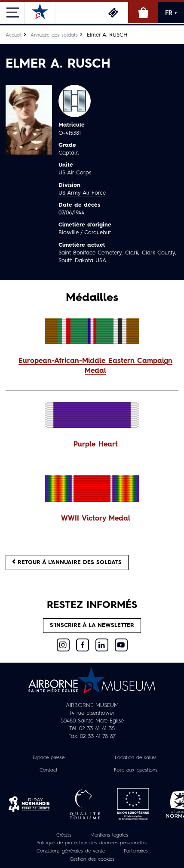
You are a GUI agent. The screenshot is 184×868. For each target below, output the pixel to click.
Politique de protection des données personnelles (92, 843)
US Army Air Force (82, 193)
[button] (92, 366)
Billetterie (113, 12)
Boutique (143, 12)
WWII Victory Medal (96, 519)
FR (171, 13)
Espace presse (49, 758)
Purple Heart (96, 445)
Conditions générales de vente (71, 851)
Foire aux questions (136, 770)
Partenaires (136, 851)
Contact (49, 770)
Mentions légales (109, 835)
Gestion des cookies (92, 859)
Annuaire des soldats (54, 35)
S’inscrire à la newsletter (92, 625)
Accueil (14, 35)
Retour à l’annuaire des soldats (67, 562)
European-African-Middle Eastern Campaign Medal (95, 366)
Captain (69, 153)
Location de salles (136, 758)
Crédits (64, 835)
